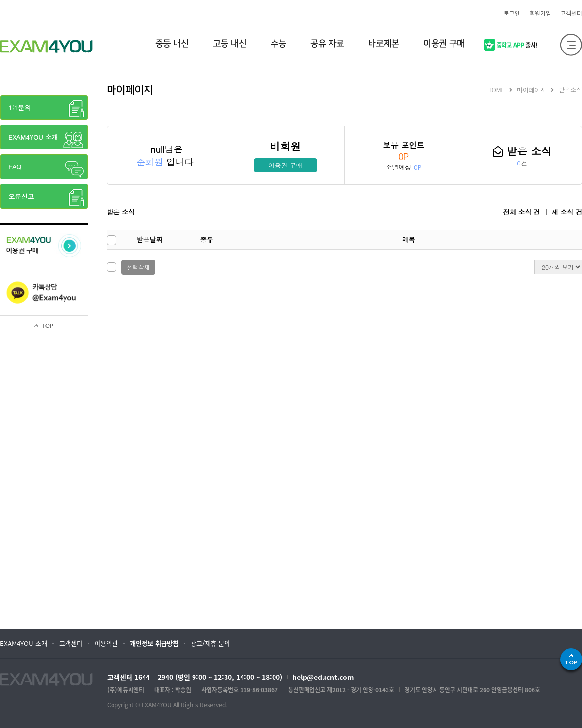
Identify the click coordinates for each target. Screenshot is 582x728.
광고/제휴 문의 (210, 643)
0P (404, 157)
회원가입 (540, 13)
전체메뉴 (571, 45)
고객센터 (571, 13)
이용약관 (106, 643)
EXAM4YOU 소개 (24, 643)
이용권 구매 (285, 165)
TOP (571, 662)
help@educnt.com (323, 677)
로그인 (512, 13)
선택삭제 (138, 267)
